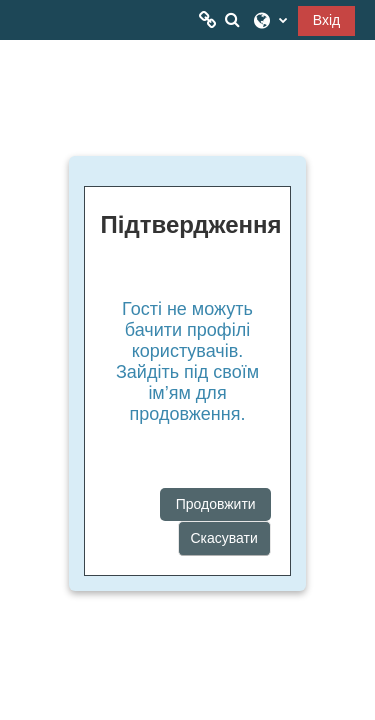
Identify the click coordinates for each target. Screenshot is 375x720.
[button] (232, 20)
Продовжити (216, 504)
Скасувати (224, 538)
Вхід (326, 20)
